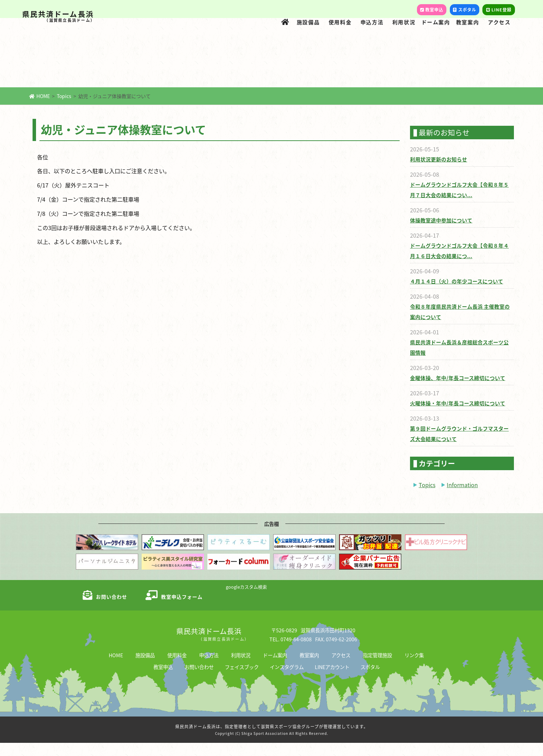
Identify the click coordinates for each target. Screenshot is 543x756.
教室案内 (468, 22)
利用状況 (404, 22)
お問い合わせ (199, 680)
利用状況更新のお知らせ (437, 172)
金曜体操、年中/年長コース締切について (455, 391)
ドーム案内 (436, 22)
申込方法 (372, 22)
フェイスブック (242, 680)
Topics (64, 109)
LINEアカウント (332, 680)
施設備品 (308, 22)
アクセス (499, 22)
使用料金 (340, 22)
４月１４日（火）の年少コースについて (453, 294)
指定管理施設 (377, 668)
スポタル (370, 680)
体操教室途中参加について (439, 233)
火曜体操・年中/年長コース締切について (455, 416)
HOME (39, 109)
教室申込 (163, 680)
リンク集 (414, 668)
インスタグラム (287, 680)
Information (462, 498)
